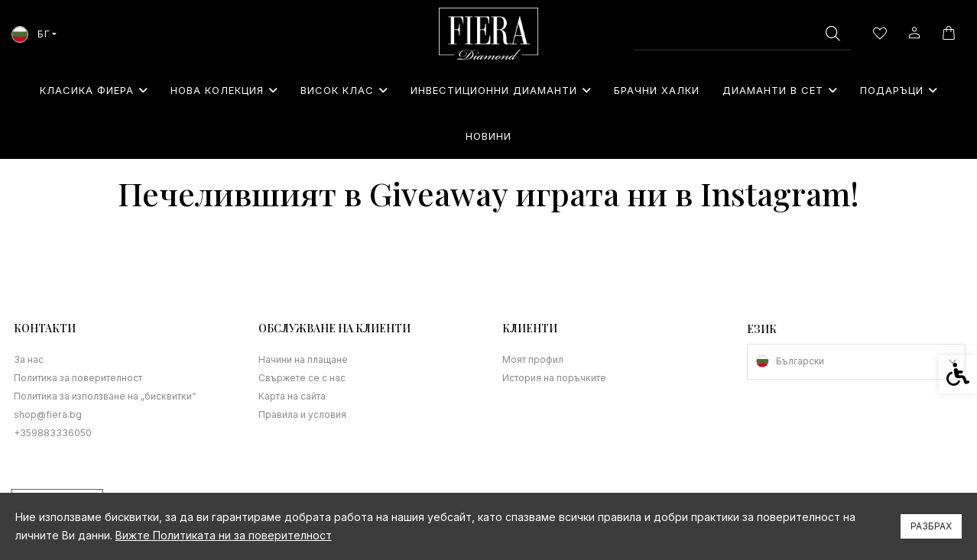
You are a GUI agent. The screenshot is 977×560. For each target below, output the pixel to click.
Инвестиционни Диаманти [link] (501, 90)
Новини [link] (488, 136)
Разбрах (931, 526)
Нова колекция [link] (224, 90)
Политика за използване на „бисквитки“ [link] (102, 396)
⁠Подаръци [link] (899, 90)
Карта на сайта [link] (292, 396)
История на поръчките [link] (554, 378)
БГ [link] (31, 34)
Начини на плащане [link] (303, 359)
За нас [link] (29, 359)
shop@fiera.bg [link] (47, 414)
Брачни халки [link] (657, 90)
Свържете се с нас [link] (302, 378)
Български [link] (800, 361)
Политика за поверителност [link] (77, 378)
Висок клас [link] (344, 90)
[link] (488, 34)
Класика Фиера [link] (94, 90)
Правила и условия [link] (302, 414)
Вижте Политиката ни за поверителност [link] (224, 535)
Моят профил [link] (533, 359)
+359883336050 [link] (53, 433)
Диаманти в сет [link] (780, 90)
